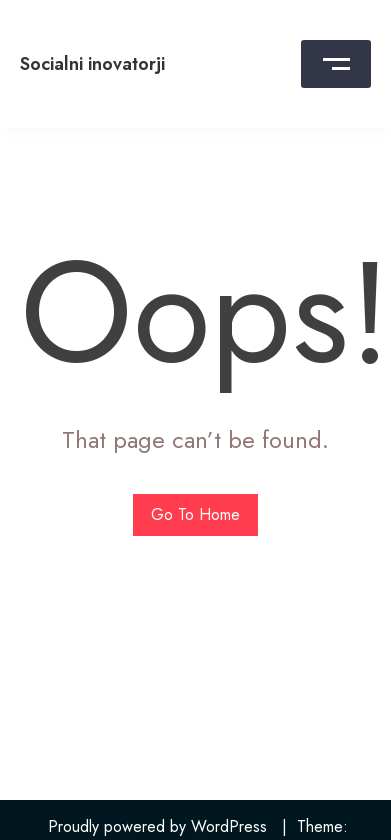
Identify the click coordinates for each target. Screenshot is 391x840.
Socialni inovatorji (92, 64)
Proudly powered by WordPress (157, 826)
